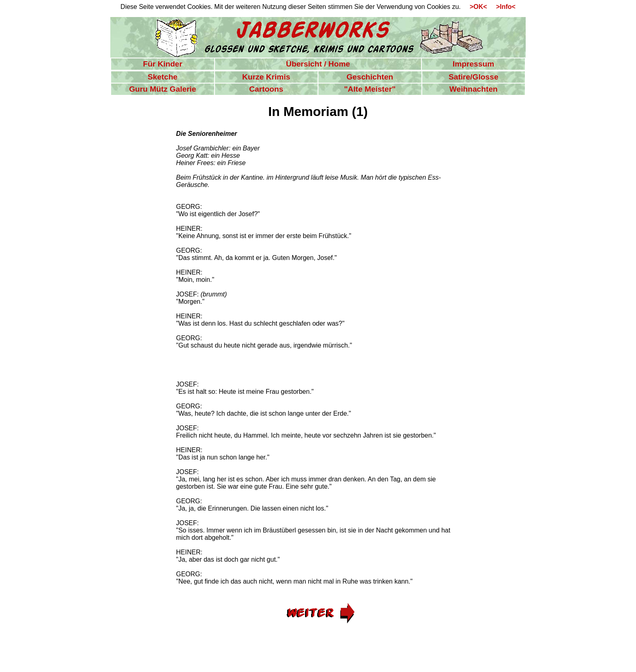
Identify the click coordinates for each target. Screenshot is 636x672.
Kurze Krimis (266, 77)
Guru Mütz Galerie (162, 89)
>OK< (476, 7)
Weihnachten (474, 89)
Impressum (473, 64)
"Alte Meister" (370, 89)
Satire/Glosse (474, 77)
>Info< (502, 7)
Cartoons (266, 89)
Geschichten (370, 77)
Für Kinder (162, 64)
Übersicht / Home (318, 64)
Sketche (163, 77)
